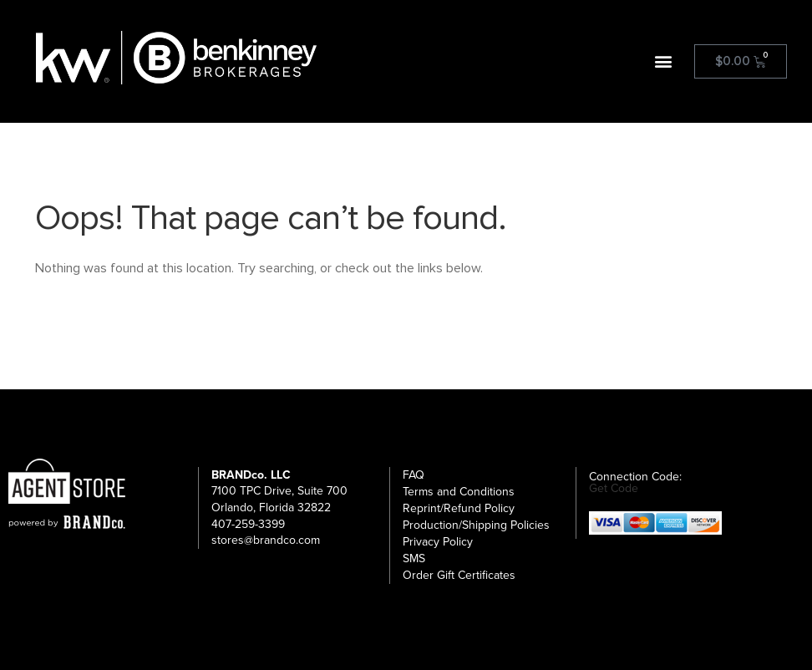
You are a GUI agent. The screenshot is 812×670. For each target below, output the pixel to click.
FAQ (414, 475)
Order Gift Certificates (459, 575)
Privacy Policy (438, 542)
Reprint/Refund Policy (459, 508)
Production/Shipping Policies (476, 525)
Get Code (614, 489)
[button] (664, 61)
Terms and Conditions (459, 492)
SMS (414, 558)
